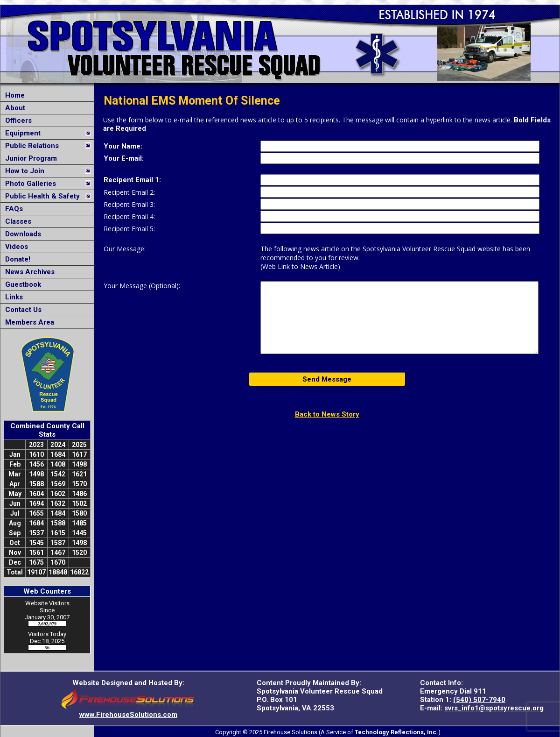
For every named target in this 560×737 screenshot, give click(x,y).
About (13, 108)
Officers (17, 120)
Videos (15, 247)
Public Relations (30, 146)
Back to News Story (327, 414)
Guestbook (21, 284)
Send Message (327, 379)
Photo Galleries (29, 184)
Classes (16, 221)
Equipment (21, 133)
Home (13, 95)
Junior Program (29, 158)
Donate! (16, 259)
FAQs (12, 209)
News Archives (28, 272)
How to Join (23, 171)
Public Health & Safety (41, 196)
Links (12, 297)
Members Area (28, 322)
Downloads (21, 234)
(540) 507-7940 (479, 700)
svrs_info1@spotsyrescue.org (494, 708)
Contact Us (21, 310)
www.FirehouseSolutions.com (128, 715)
